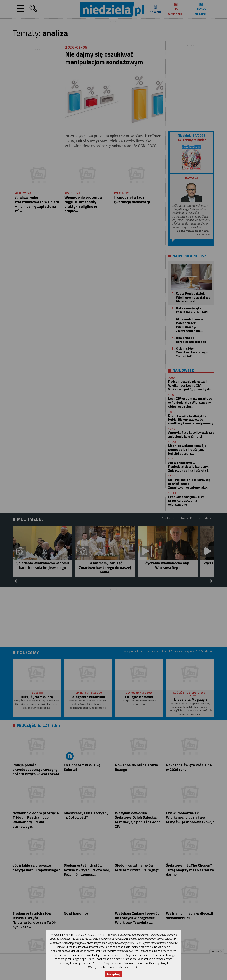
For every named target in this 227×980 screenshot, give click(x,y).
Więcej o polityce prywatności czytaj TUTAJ (113, 967)
